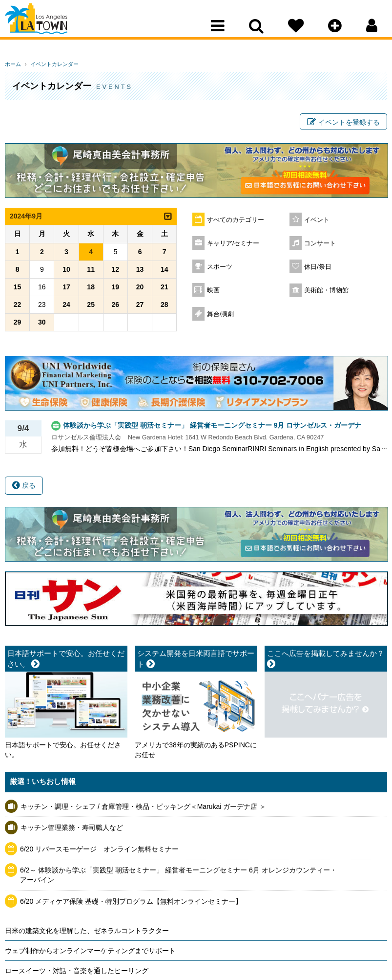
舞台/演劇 (221, 317)
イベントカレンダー (50, 64)
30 (42, 325)
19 (116, 290)
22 (18, 307)
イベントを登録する (343, 124)
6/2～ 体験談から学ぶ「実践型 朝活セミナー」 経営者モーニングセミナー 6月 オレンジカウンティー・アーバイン (178, 878)
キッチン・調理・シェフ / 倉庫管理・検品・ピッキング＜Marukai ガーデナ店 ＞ (143, 809)
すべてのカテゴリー (236, 223)
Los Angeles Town (48, 27)
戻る (24, 488)
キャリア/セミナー (233, 246)
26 (116, 307)
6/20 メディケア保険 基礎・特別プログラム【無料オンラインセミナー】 (131, 904)
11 (91, 272)
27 (140, 307)
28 (165, 307)
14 (165, 272)
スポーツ (220, 270)
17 (66, 290)
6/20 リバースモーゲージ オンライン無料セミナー (99, 852)
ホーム (13, 64)
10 (66, 272)
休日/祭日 (318, 270)
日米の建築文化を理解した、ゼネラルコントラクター (87, 934)
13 (140, 272)
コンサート (320, 246)
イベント (317, 223)
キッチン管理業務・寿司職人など (72, 830)
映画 (213, 293)
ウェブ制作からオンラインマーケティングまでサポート (90, 954)
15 (18, 290)
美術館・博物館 (326, 293)
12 (116, 272)
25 (91, 307)
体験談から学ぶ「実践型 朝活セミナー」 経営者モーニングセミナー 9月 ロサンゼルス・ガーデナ (212, 428)
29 (18, 325)
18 (91, 290)
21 (165, 290)
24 (66, 307)
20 (140, 290)
